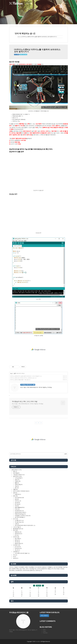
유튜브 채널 (18, 485)
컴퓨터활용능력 (19, 507)
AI (14, 557)
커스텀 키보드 (19, 522)
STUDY (16, 537)
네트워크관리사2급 (20, 512)
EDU (15, 496)
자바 (17, 506)
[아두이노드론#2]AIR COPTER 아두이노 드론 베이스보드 (23, 378)
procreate (18, 547)
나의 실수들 (18, 478)
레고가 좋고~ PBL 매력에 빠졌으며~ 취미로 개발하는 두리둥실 (28, 404)
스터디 (27, 569)
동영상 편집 (19, 543)
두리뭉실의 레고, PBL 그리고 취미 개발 (25, 402)
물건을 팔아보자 (18, 529)
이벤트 (17, 481)
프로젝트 (16, 552)
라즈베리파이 (19, 511)
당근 (21, 569)
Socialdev (38, 642)
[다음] (41, 423)
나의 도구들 (17, 527)
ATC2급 (17, 504)
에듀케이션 (18, 534)
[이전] (36, 423)
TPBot (18, 569)
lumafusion (18, 548)
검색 (66, 454)
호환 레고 (18, 532)
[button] (6, 12)
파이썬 (17, 503)
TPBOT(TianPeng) (20, 514)
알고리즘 (18, 539)
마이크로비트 (19, 498)
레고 (15, 530)
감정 (17, 480)
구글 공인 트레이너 (19, 475)
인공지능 (65, 567)
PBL (15, 471)
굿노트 (17, 550)
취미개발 (16, 473)
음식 (17, 488)
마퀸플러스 (50, 567)
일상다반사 (17, 476)
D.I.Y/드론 (17, 54)
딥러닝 (17, 540)
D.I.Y (11, 373)
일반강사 (45, 567)
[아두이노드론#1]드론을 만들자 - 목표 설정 (19, 380)
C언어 (17, 509)
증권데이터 (44, 569)
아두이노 (18, 501)
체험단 (49, 569)
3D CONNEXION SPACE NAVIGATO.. (25, 525)
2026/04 (38, 586)
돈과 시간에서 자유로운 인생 (21, 491)
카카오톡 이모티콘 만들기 (22, 553)
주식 (15, 555)
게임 (17, 486)
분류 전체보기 (16, 470)
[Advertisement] (38, 350)
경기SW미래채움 (20, 517)
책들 (15, 489)
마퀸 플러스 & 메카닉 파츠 (22, 516)
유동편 (16, 567)
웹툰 (17, 483)
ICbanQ (62, 569)
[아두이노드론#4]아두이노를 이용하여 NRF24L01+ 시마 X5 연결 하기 (25, 376)
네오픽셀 (32, 569)
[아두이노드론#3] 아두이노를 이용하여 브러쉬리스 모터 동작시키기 (39, 37)
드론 (15, 373)
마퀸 (24, 569)
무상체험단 (31, 567)
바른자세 (18, 494)
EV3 (16, 535)
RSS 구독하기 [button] (44, 616)
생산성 (16, 558)
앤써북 (14, 569)
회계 (17, 499)
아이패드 (16, 545)
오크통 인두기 (19, 521)
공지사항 (29, 3)
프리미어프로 (26, 570)
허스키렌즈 (57, 569)
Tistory (63, 3)
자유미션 (38, 570)
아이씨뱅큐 (21, 567)
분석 (10, 569)
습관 (15, 493)
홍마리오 (33, 570)
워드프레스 (12, 570)
